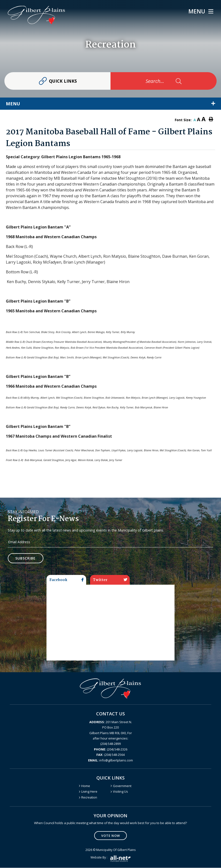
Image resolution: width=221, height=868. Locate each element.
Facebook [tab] (66, 580)
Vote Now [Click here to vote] (111, 836)
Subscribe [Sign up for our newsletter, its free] (26, 558)
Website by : (110, 859)
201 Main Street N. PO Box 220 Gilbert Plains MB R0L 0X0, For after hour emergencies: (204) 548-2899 (111, 733)
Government (122, 786)
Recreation (89, 797)
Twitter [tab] (110, 580)
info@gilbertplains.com (110, 760)
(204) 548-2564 (110, 755)
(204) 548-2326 (111, 749)
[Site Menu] (110, 104)
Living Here (89, 792)
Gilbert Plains (36, 15)
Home (86, 786)
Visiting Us (120, 792)
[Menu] (201, 11)
